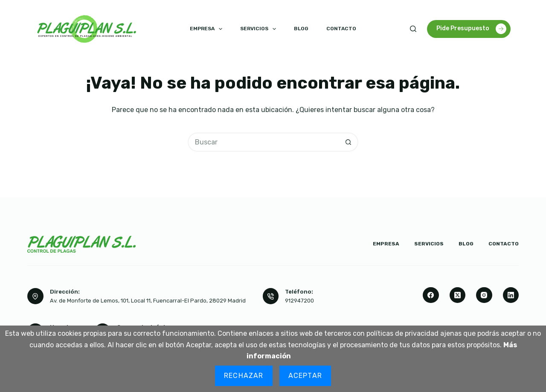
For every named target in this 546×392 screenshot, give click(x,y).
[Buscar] (413, 29)
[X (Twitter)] (458, 295)
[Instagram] (484, 295)
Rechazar (244, 376)
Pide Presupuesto (471, 29)
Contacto (341, 29)
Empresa (208, 29)
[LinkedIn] (511, 295)
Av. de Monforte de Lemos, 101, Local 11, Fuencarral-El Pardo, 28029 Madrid (148, 301)
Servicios (260, 29)
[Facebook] (431, 295)
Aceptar (305, 376)
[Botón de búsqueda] (349, 142)
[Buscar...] (263, 142)
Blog (301, 29)
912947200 (299, 301)
